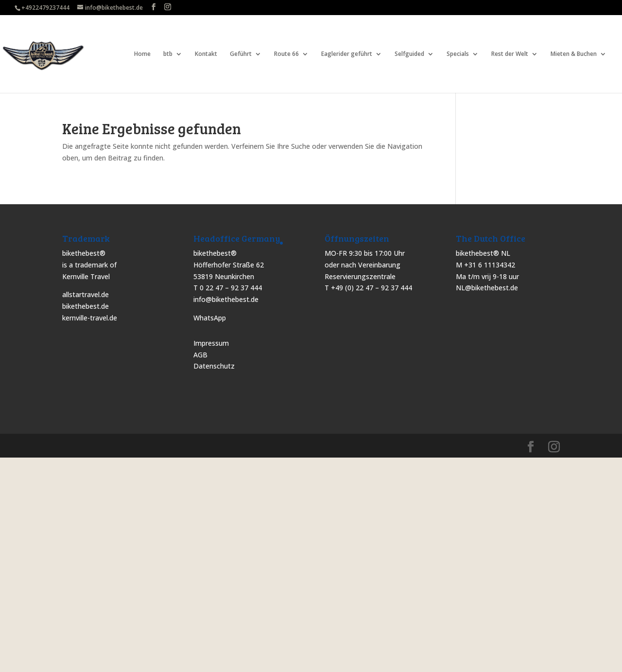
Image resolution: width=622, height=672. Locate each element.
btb (168, 54)
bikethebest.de (86, 306)
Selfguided (409, 54)
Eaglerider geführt (347, 54)
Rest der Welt (510, 54)
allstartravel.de (86, 294)
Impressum (211, 343)
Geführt (241, 54)
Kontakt (206, 54)
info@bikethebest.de (226, 299)
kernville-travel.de (90, 318)
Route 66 (286, 54)
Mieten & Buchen (574, 54)
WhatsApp (210, 318)
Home (142, 54)
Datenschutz (214, 366)
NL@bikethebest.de (487, 288)
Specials (458, 54)
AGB (200, 355)
